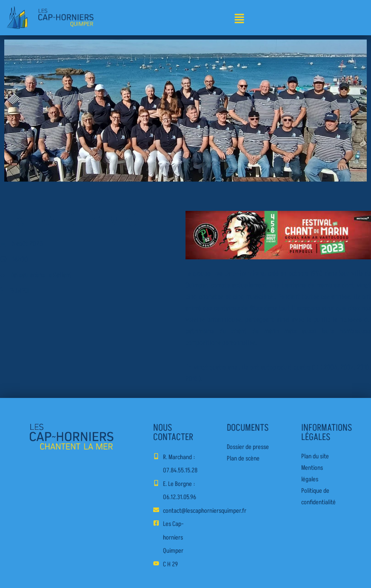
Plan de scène (243, 459)
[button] (239, 19)
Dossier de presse (248, 447)
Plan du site (315, 456)
